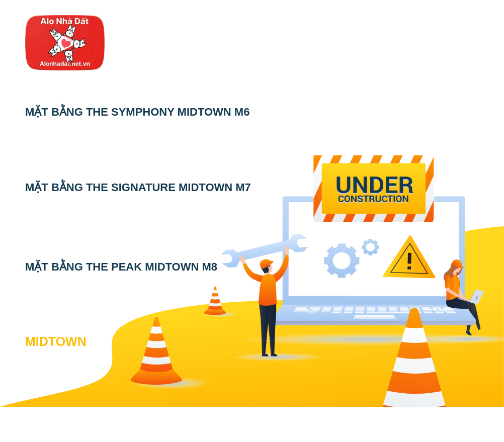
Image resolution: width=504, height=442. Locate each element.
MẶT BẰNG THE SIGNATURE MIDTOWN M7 (138, 187)
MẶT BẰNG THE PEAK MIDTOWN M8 (121, 267)
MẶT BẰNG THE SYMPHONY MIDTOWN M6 (137, 112)
